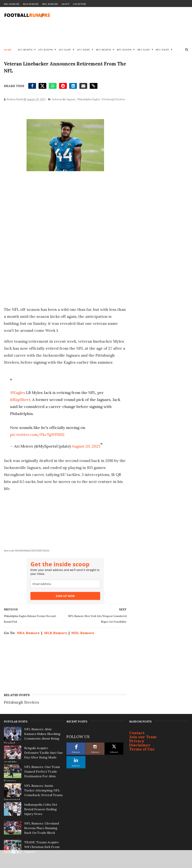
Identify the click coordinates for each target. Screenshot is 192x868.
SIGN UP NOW (65, 596)
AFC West (84, 50)
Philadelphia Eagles (89, 99)
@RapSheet (20, 400)
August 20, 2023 (86, 446)
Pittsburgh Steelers (113, 99)
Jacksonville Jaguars (64, 99)
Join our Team (143, 737)
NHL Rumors (50, 4)
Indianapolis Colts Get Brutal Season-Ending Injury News (41, 809)
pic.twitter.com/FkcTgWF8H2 (37, 434)
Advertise (80, 4)
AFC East (65, 50)
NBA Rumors (12, 4)
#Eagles (18, 393)
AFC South (46, 50)
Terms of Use (142, 749)
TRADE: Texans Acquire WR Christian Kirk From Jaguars (42, 847)
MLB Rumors (31, 4)
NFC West (162, 50)
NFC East (144, 50)
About (65, 4)
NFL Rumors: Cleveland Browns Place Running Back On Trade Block (42, 828)
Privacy (137, 741)
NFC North (103, 50)
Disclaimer (140, 745)
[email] (65, 584)
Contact (137, 733)
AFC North (25, 50)
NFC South (124, 50)
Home (8, 50)
